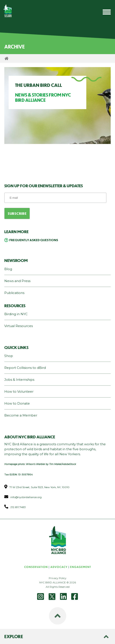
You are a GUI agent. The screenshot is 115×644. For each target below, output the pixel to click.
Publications (14, 293)
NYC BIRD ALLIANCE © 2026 (58, 582)
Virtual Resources (19, 326)
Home (6, 58)
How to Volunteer (19, 391)
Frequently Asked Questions (34, 240)
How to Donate (17, 403)
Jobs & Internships (19, 380)
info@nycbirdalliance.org (26, 497)
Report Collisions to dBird (25, 368)
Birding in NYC (16, 314)
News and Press (17, 281)
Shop (9, 356)
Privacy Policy (58, 578)
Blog (8, 269)
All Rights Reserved (58, 587)
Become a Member (21, 415)
